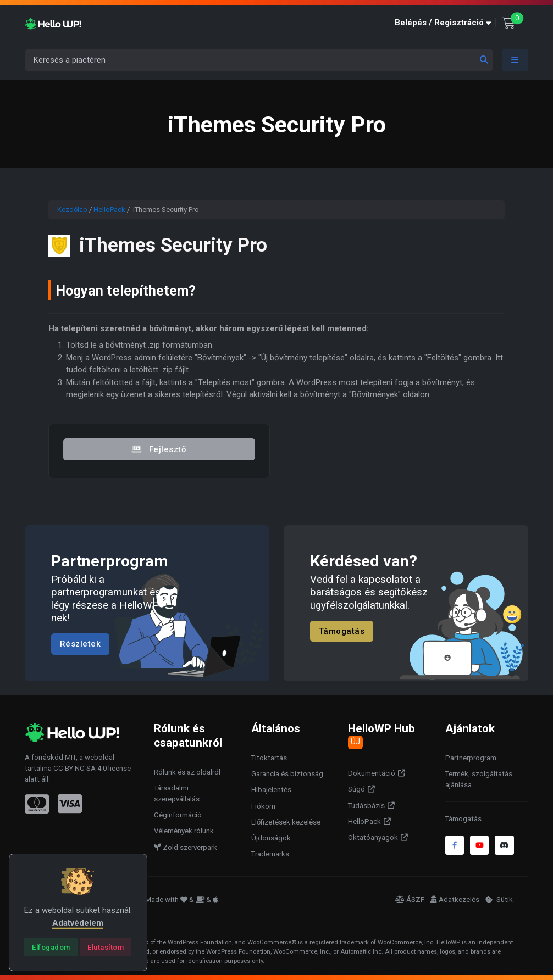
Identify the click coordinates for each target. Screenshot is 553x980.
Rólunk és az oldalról (187, 772)
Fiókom (263, 806)
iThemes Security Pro (173, 245)
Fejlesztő (159, 449)
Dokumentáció (372, 773)
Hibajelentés (271, 790)
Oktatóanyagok (373, 837)
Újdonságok (271, 838)
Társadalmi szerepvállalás (177, 794)
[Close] (51, 947)
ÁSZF (410, 900)
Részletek (81, 644)
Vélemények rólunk (184, 831)
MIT (70, 757)
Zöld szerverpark (186, 847)
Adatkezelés (455, 900)
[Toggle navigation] (515, 60)
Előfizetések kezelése (286, 822)
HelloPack (109, 210)
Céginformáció (178, 815)
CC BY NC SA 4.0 (80, 768)
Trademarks (270, 854)
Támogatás (342, 631)
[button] (445, 23)
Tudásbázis (366, 806)
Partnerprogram (471, 758)
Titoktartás (269, 758)
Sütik (499, 900)
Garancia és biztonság (287, 774)
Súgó (356, 789)
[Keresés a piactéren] (259, 60)
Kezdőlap (72, 210)
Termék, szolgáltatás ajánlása (479, 779)
